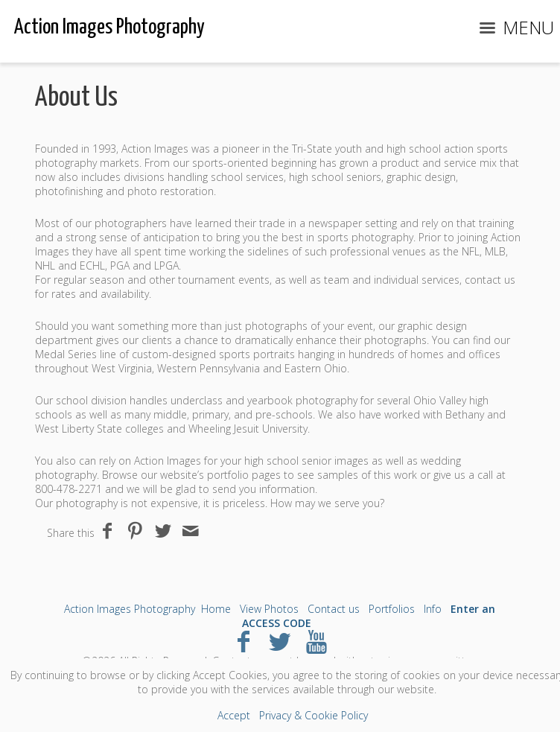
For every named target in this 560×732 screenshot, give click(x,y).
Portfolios (392, 609)
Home (216, 609)
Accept (234, 715)
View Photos (269, 609)
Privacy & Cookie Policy (314, 715)
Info (433, 609)
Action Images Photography (130, 609)
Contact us (334, 609)
